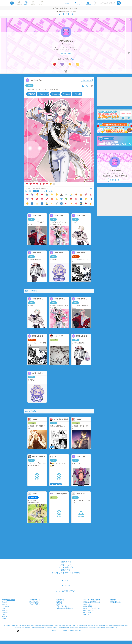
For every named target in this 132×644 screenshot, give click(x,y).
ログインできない (89, 610)
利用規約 (59, 602)
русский (5, 617)
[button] (18, 631)
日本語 (4, 619)
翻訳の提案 (11, 600)
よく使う (29, 191)
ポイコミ (86, 614)
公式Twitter (87, 604)
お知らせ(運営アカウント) (92, 602)
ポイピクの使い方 (35, 604)
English (5, 602)
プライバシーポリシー (63, 606)
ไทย (4, 614)
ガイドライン (61, 604)
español (5, 604)
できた (29, 86)
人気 (36, 191)
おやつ (43, 191)
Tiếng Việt (6, 606)
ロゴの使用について (90, 612)
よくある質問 (88, 606)
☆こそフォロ (66, 54)
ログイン (66, 580)
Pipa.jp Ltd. (78, 630)
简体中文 (5, 610)
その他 (51, 191)
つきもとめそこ (66, 41)
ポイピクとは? (34, 602)
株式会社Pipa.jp (115, 602)
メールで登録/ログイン (66, 591)
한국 (4, 608)
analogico (70, 630)
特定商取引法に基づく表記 (65, 608)
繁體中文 (5, 612)
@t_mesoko (67, 44)
